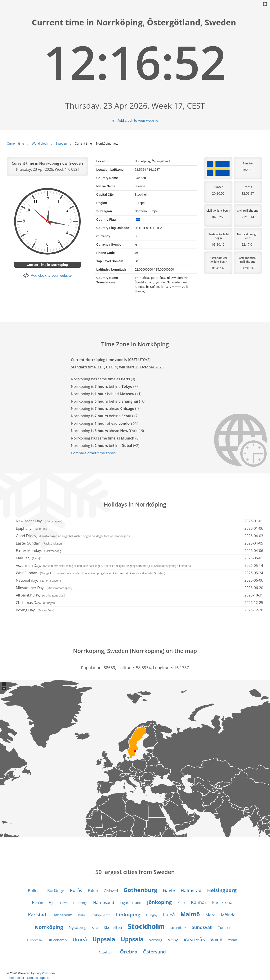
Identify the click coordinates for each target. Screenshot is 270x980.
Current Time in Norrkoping (47, 265)
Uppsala (104, 939)
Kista (82, 915)
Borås (76, 890)
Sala (95, 928)
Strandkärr (178, 928)
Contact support (38, 978)
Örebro (129, 951)
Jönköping (159, 902)
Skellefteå (113, 927)
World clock (40, 144)
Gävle (169, 890)
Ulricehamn (57, 940)
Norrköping (49, 927)
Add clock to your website (138, 120)
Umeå (80, 939)
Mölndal (229, 915)
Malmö (190, 914)
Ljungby (152, 915)
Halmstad (191, 890)
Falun (93, 890)
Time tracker (16, 978)
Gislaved (111, 891)
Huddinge (80, 903)
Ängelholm (106, 952)
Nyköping (77, 927)
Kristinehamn (100, 915)
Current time (16, 144)
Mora (210, 915)
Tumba (224, 928)
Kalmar (199, 902)
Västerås (194, 939)
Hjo (52, 903)
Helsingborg (222, 890)
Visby (173, 940)
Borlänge (56, 890)
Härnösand (104, 902)
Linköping (128, 914)
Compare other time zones (93, 453)
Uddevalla (35, 940)
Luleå (169, 915)
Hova (64, 903)
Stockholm (146, 926)
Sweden (61, 144)
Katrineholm (62, 915)
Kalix (181, 903)
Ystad (233, 940)
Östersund (154, 952)
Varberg (156, 940)
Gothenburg (140, 890)
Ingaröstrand (130, 903)
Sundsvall (202, 927)
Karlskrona (222, 902)
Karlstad (37, 915)
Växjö (216, 940)
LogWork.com (45, 973)
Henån (37, 903)
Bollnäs (35, 890)
